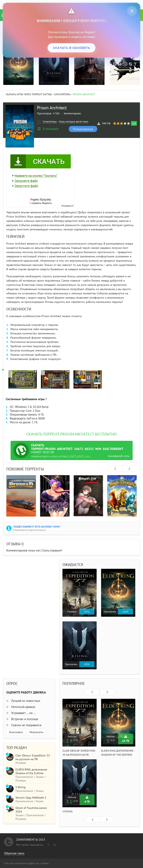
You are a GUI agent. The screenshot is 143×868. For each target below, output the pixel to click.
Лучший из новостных (25, 701)
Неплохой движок (23, 707)
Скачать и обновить (72, 48)
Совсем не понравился (26, 725)
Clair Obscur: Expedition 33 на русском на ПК (33, 757)
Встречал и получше (24, 719)
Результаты (36, 732)
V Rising (68, 811)
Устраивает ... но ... (23, 713)
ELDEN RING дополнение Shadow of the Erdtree (31, 771)
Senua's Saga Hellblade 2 (31, 798)
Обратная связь (14, 853)
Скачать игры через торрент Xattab (29, 94)
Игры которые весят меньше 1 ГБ (78, 122)
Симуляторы (62, 94)
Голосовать (16, 732)
